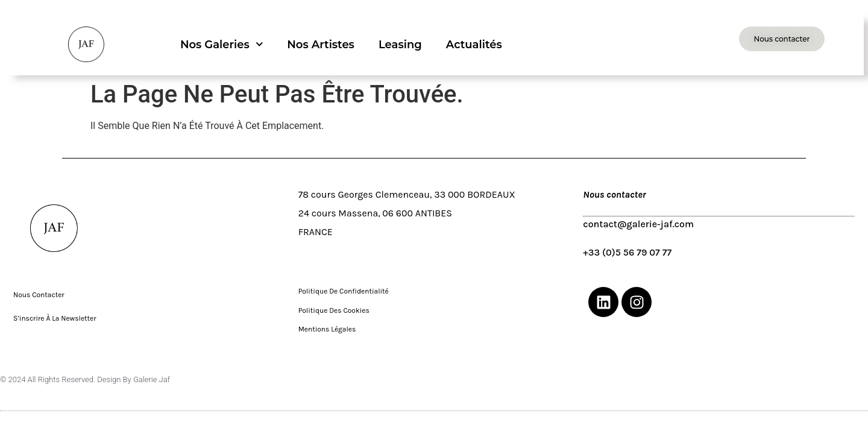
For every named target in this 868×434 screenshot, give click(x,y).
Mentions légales (328, 329)
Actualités (474, 45)
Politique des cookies (335, 310)
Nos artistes (321, 45)
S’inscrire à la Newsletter (55, 318)
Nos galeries (222, 44)
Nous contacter (40, 295)
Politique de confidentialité (344, 291)
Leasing (400, 45)
